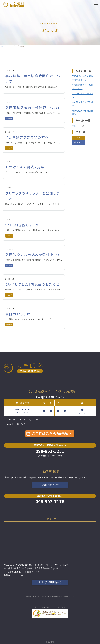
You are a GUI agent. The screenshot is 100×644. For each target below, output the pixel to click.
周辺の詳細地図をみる (50, 582)
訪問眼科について (50, 485)
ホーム (4, 46)
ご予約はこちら (52, 434)
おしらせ (76, 126)
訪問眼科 (9, 118)
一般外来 (9, 148)
